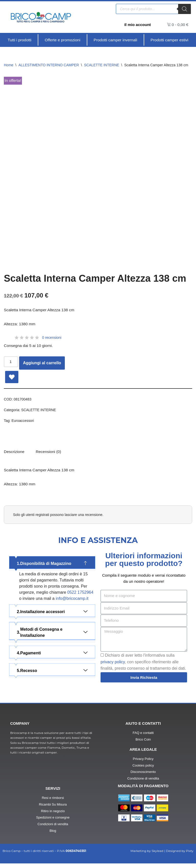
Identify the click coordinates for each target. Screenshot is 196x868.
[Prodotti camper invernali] (115, 40)
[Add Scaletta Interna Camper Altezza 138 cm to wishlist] (12, 378)
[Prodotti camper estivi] (169, 40)
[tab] (50, 455)
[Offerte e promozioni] (62, 40)
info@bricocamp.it (72, 603)
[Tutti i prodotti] (20, 40)
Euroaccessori (23, 422)
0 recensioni (52, 339)
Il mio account (137, 25)
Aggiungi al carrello (42, 364)
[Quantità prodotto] (11, 363)
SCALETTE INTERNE (102, 65)
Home (9, 65)
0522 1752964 (80, 596)
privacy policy (113, 666)
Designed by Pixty (180, 855)
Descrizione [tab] (15, 454)
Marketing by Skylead (147, 855)
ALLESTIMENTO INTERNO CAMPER (49, 65)
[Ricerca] (185, 9)
